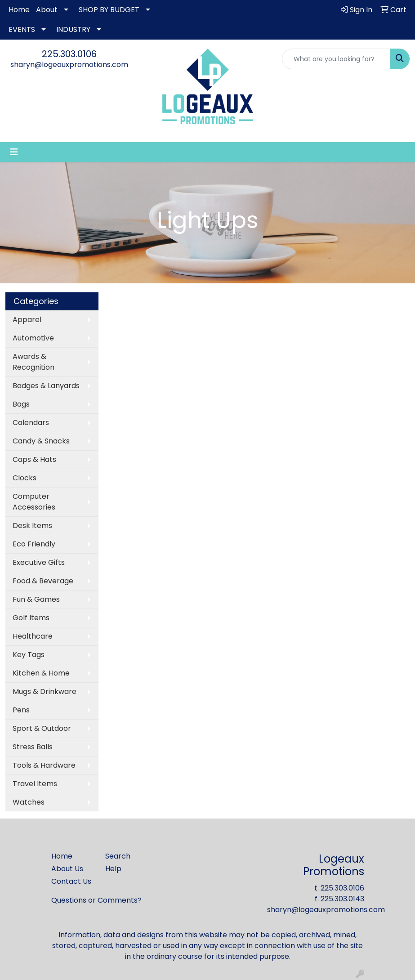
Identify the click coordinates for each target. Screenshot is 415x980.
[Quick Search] (336, 59)
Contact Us (71, 881)
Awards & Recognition (33, 362)
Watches (29, 802)
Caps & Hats (34, 459)
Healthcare (33, 636)
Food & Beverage (43, 581)
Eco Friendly (34, 544)
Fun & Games (36, 599)
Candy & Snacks (41, 441)
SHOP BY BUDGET (109, 10)
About (47, 10)
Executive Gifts (39, 562)
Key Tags (29, 655)
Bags (21, 404)
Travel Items (35, 784)
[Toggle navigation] (14, 152)
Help (113, 869)
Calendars (31, 423)
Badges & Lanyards (46, 386)
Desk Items (32, 526)
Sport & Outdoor (42, 728)
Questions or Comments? (96, 900)
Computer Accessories (34, 502)
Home (19, 10)
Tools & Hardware (44, 765)
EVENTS (22, 29)
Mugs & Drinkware (45, 691)
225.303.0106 (69, 54)
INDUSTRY (73, 29)
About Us (67, 869)
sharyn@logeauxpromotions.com (69, 65)
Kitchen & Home (41, 673)
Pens (21, 710)
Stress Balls (33, 747)
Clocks (25, 478)
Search (118, 856)
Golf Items (31, 618)
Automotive (33, 338)
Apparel (27, 320)
